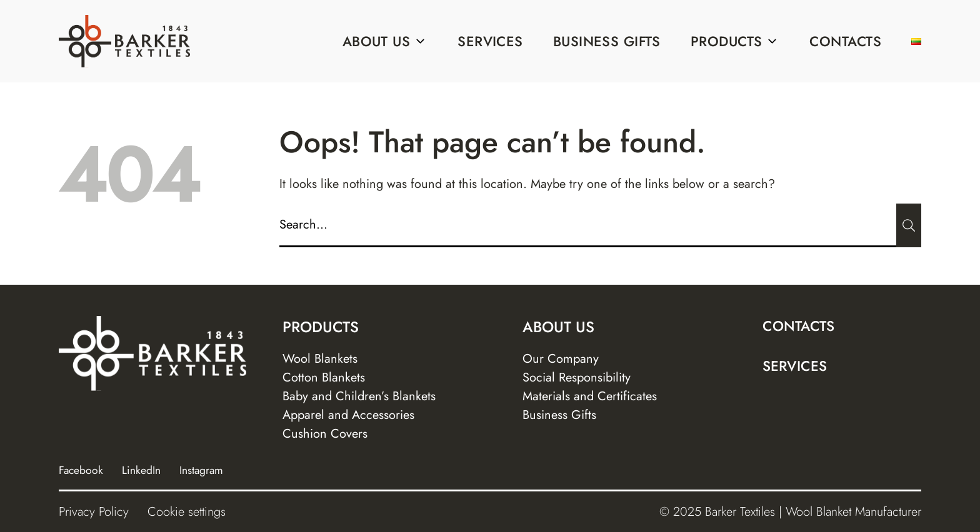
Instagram (201, 470)
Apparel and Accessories (348, 415)
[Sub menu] (420, 41)
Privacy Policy (94, 512)
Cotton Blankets (324, 377)
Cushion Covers (325, 434)
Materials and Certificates (590, 396)
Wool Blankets (320, 359)
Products (735, 41)
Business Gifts (607, 41)
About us (385, 41)
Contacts (845, 41)
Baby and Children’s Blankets (359, 396)
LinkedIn (141, 470)
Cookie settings (187, 512)
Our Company (561, 359)
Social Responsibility (577, 377)
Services (490, 41)
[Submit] (909, 225)
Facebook (81, 470)
